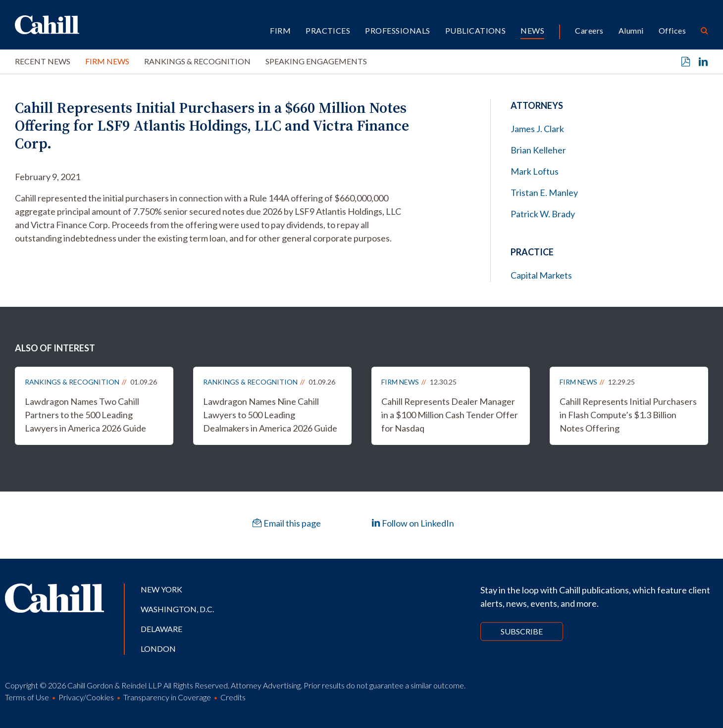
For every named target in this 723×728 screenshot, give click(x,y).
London (158, 649)
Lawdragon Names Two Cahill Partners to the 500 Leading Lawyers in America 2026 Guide (85, 415)
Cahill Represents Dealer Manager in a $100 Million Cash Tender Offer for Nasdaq (450, 415)
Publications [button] (476, 30)
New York (161, 589)
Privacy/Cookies (86, 697)
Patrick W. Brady (543, 214)
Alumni (631, 30)
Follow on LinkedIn (413, 523)
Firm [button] (280, 30)
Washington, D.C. (177, 609)
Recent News (43, 61)
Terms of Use (27, 697)
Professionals (397, 30)
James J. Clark (537, 129)
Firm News (107, 61)
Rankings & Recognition (197, 61)
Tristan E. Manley (544, 193)
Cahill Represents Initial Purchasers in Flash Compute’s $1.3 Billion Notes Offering (628, 415)
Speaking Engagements (316, 61)
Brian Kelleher (538, 150)
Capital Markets (541, 275)
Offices (672, 30)
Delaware (161, 629)
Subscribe (522, 631)
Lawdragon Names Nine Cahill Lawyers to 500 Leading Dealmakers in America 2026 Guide (270, 415)
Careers (589, 30)
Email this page (287, 523)
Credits (233, 697)
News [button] (532, 30)
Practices (328, 30)
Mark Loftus (535, 171)
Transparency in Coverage (167, 697)
